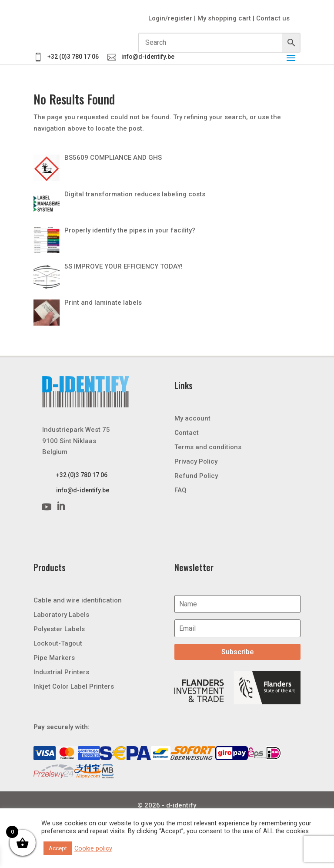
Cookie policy (93, 848)
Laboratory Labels (61, 615)
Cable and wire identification (78, 600)
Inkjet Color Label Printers (74, 686)
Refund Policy (196, 476)
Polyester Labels (59, 629)
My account (192, 418)
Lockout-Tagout (58, 643)
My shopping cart (224, 18)
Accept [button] (58, 848)
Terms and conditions (208, 447)
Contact (187, 433)
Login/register (170, 18)
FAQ (180, 490)
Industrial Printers (61, 672)
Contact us (273, 18)
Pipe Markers (54, 658)
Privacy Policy (196, 461)
